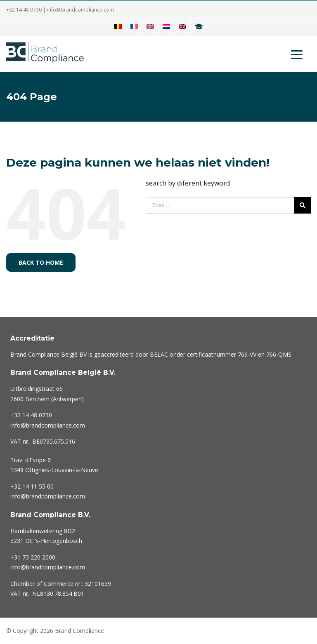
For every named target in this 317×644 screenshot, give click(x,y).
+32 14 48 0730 (24, 10)
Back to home (41, 262)
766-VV (247, 354)
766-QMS (279, 354)
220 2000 (33, 557)
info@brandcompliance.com (80, 10)
